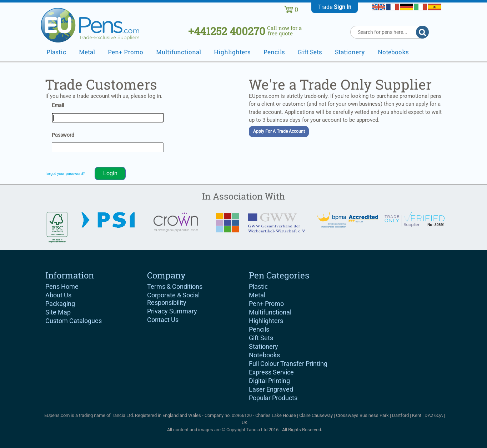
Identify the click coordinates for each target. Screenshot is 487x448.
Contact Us (163, 320)
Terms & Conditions (175, 286)
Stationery (263, 346)
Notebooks (264, 355)
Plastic (258, 286)
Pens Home (62, 286)
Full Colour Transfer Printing (288, 364)
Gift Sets (261, 338)
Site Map (58, 312)
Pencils (259, 329)
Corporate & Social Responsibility (173, 299)
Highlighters (266, 321)
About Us (58, 295)
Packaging (60, 304)
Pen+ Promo (266, 304)
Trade (335, 7)
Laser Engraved (271, 389)
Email (58, 105)
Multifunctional (270, 312)
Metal (257, 295)
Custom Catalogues (74, 321)
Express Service (271, 372)
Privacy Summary (172, 311)
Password (63, 135)
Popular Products (273, 398)
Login (110, 173)
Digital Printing (269, 381)
